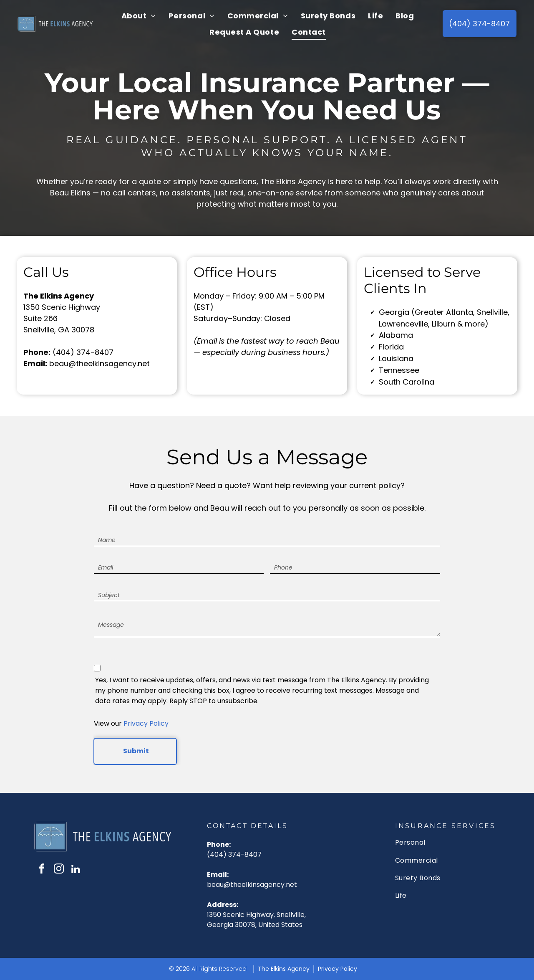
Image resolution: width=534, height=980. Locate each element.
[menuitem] (139, 16)
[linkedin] (76, 870)
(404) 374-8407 (83, 352)
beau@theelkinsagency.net (99, 363)
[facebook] (42, 870)
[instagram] (59, 870)
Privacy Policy (146, 723)
